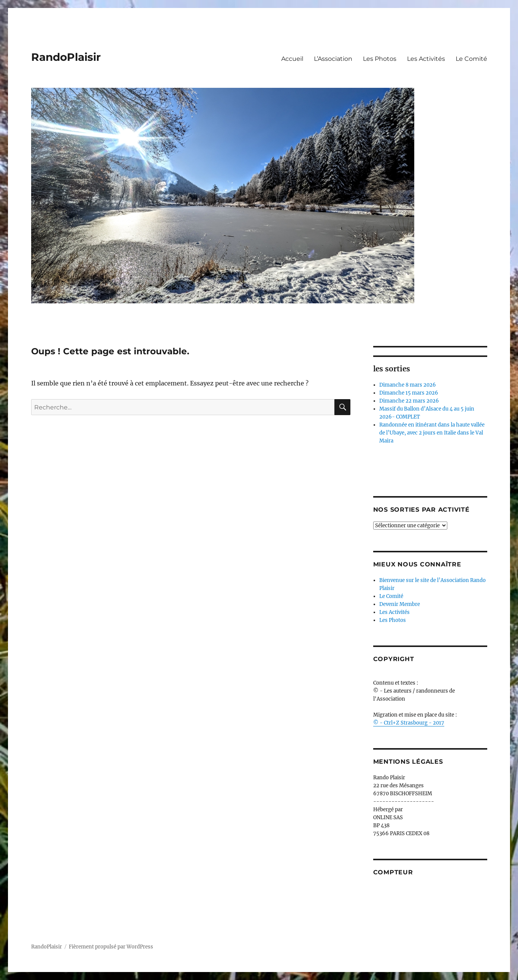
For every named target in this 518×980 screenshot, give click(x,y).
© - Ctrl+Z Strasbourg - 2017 (409, 723)
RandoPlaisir (66, 57)
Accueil (292, 59)
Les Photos (380, 59)
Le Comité (471, 59)
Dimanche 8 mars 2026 (408, 385)
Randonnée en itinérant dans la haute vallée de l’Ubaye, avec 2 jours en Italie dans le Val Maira (432, 433)
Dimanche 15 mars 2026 (409, 393)
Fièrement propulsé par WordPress (111, 947)
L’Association (333, 59)
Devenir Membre (400, 604)
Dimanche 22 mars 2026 (409, 401)
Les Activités (426, 59)
